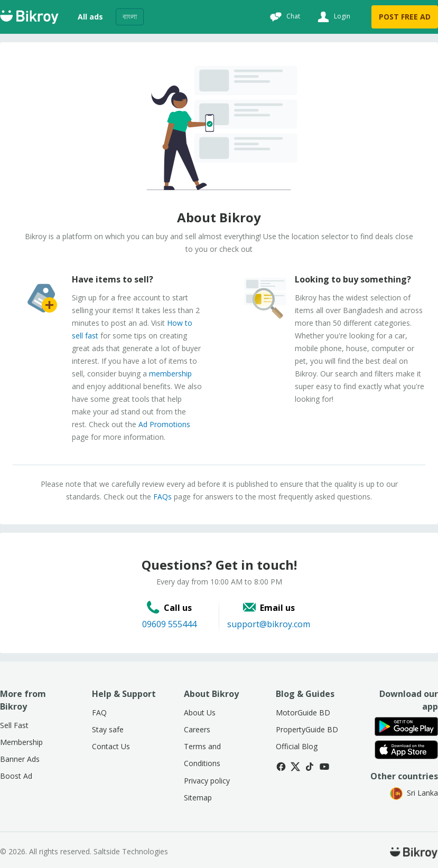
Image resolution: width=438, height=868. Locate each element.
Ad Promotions (164, 424)
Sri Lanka (414, 793)
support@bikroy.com (269, 624)
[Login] (333, 17)
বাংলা (130, 17)
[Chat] (284, 17)
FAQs (162, 497)
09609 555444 (169, 624)
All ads (90, 17)
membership (170, 374)
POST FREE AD (405, 17)
